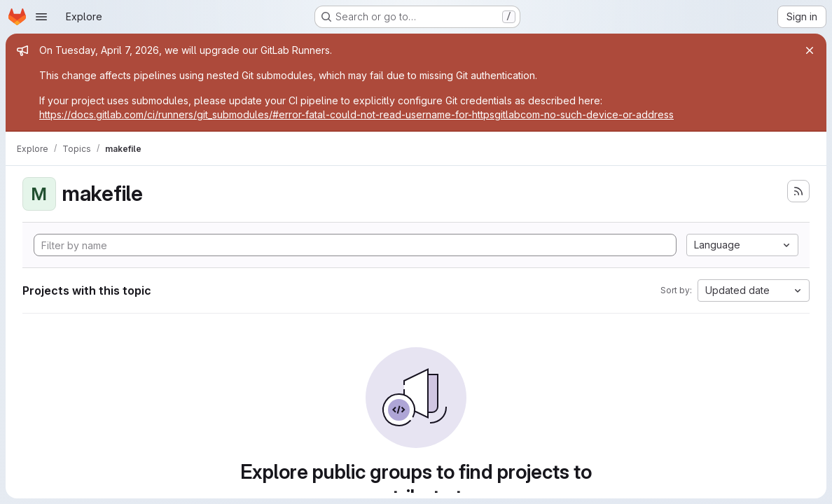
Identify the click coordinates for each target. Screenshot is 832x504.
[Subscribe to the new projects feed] (798, 191)
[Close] (810, 50)
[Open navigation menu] (41, 17)
